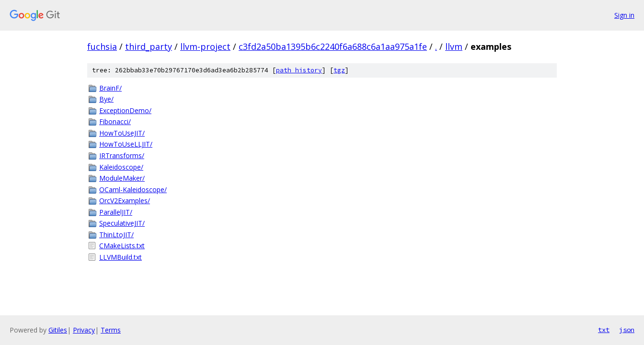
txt (604, 330)
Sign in (624, 15)
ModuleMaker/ (122, 178)
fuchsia (102, 46)
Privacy (84, 330)
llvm (454, 46)
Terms (111, 330)
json (627, 330)
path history (299, 70)
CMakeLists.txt (122, 246)
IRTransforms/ (122, 155)
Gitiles (58, 330)
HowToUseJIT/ (122, 133)
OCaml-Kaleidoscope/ (133, 190)
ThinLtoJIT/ (116, 235)
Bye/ (106, 99)
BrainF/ (110, 88)
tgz (339, 70)
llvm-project (205, 46)
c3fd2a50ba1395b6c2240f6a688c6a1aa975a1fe (333, 46)
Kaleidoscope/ (121, 167)
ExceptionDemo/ (125, 110)
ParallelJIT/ (116, 212)
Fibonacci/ (115, 121)
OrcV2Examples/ (125, 201)
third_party (149, 46)
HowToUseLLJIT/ (126, 144)
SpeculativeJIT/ (122, 223)
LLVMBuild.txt (121, 257)
